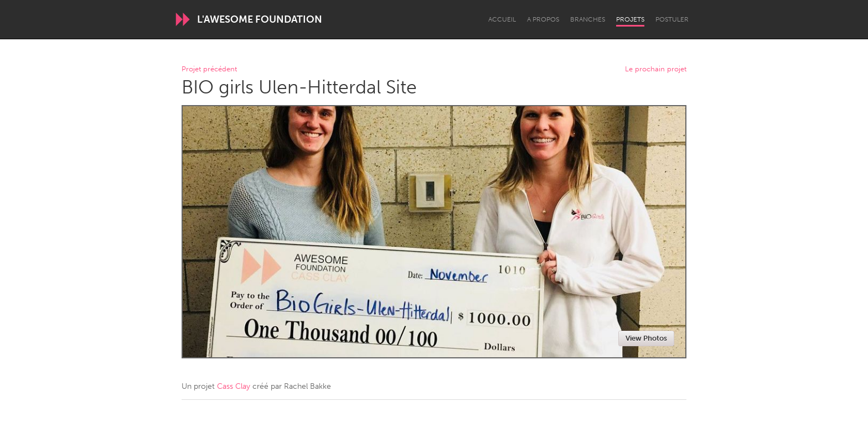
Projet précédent (209, 69)
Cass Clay (234, 386)
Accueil (502, 19)
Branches (588, 19)
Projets (630, 19)
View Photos (646, 338)
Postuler (672, 19)
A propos (543, 19)
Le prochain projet (656, 69)
